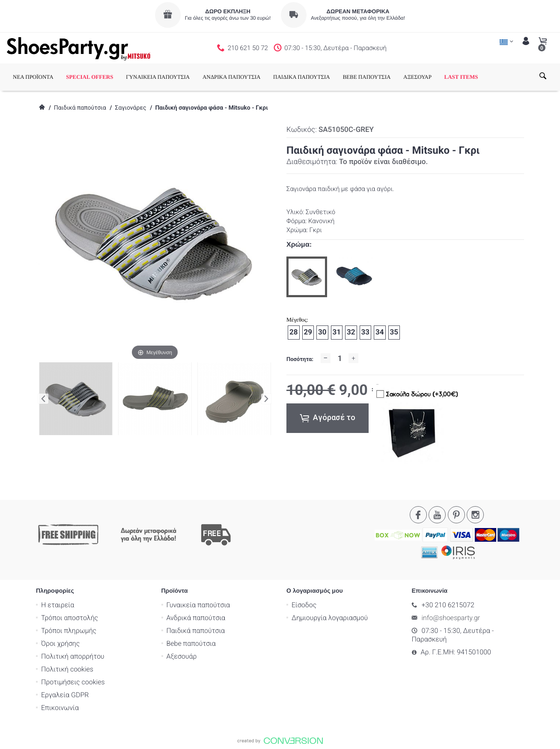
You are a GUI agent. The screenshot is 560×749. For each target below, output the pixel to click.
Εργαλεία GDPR (65, 695)
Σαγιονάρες (130, 108)
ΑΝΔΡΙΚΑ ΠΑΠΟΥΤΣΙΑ (232, 77)
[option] (307, 277)
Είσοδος (304, 605)
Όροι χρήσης (60, 643)
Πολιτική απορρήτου (73, 656)
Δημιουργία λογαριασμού (330, 618)
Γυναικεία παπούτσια (198, 605)
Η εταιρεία (58, 605)
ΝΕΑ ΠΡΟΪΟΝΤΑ (33, 77)
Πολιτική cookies (67, 669)
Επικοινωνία (60, 708)
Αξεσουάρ (182, 656)
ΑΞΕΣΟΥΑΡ (417, 77)
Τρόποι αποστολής (70, 618)
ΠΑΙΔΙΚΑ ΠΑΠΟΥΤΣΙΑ (302, 77)
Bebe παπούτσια (191, 643)
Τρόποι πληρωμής (69, 631)
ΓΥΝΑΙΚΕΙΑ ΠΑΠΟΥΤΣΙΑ (158, 77)
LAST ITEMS (461, 77)
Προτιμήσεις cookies (73, 682)
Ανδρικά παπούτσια (196, 618)
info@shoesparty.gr (451, 618)
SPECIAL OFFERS (89, 77)
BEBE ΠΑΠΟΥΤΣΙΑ (366, 77)
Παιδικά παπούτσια (80, 108)
